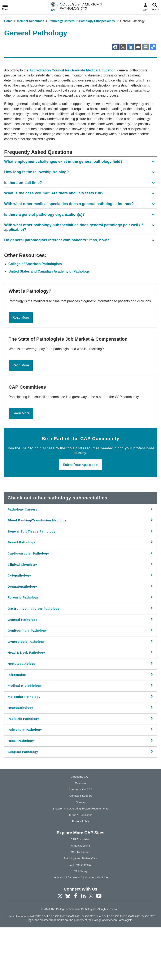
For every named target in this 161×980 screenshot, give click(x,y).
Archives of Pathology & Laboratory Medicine (80, 930)
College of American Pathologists (35, 316)
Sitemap (80, 855)
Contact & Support (80, 848)
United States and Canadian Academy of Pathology (49, 324)
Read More (21, 370)
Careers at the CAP (81, 842)
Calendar (81, 836)
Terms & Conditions (81, 867)
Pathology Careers (62, 21)
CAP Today (81, 924)
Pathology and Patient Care (81, 911)
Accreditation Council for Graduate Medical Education (72, 123)
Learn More (21, 466)
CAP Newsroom (80, 904)
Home (8, 21)
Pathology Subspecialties (97, 21)
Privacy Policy (81, 874)
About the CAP (80, 829)
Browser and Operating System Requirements (80, 861)
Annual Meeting (80, 898)
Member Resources (31, 21)
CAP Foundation (80, 892)
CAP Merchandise (81, 917)
